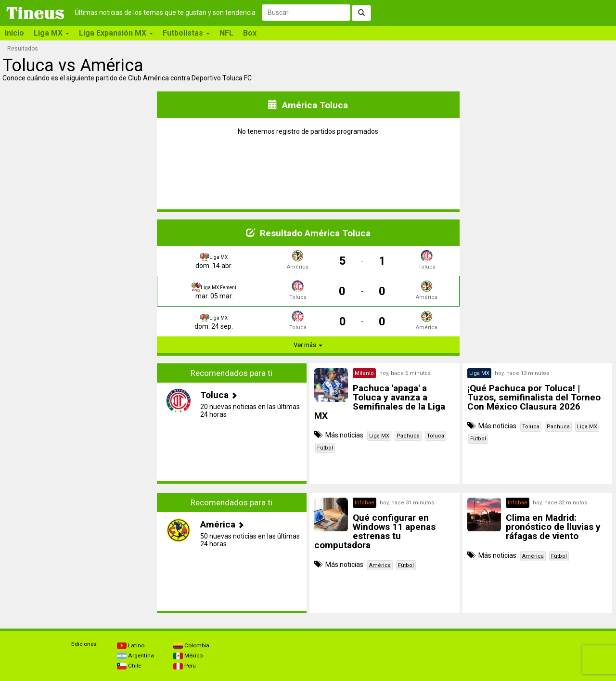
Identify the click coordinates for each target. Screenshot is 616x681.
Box (250, 33)
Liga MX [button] (51, 33)
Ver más (308, 345)
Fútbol (325, 448)
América (380, 565)
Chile (129, 666)
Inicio (14, 33)
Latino (131, 645)
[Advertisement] (79, 424)
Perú (185, 666)
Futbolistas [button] (186, 33)
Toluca (436, 436)
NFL (226, 33)
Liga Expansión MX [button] (116, 33)
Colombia (191, 645)
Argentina (135, 655)
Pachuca (408, 436)
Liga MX (379, 436)
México (188, 655)
